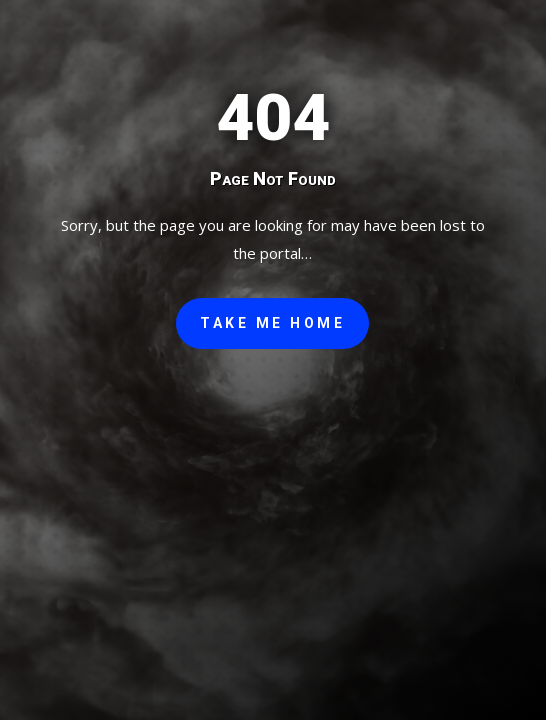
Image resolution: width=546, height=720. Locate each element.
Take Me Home (272, 323)
